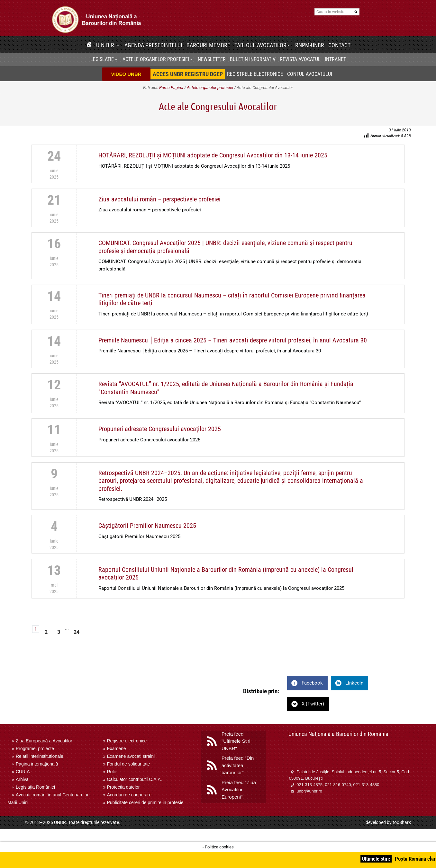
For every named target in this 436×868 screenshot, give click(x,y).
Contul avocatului (310, 74)
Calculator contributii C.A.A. (135, 779)
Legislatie (102, 59)
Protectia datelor (123, 787)
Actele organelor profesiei (156, 59)
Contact (339, 45)
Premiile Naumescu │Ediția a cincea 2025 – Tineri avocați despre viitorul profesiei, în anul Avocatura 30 (233, 340)
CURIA (23, 772)
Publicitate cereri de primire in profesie (145, 802)
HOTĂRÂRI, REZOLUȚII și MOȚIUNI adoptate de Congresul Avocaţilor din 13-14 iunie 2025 (213, 155)
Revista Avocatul (300, 59)
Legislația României (35, 787)
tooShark (402, 822)
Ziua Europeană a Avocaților (44, 741)
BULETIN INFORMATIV (253, 59)
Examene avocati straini (131, 756)
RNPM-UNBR (310, 45)
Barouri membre (208, 45)
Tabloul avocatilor (260, 45)
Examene (117, 748)
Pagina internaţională (37, 764)
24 (77, 632)
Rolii (111, 772)
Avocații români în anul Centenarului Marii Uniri (48, 799)
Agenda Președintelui (153, 45)
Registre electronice (127, 741)
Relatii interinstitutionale (40, 756)
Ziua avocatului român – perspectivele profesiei (159, 199)
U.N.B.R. (106, 45)
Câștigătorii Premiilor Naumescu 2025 (147, 526)
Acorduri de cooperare (129, 795)
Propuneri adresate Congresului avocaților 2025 (160, 429)
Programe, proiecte (35, 748)
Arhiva (22, 779)
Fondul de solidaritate (129, 764)
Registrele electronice (255, 74)
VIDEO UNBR (126, 74)
